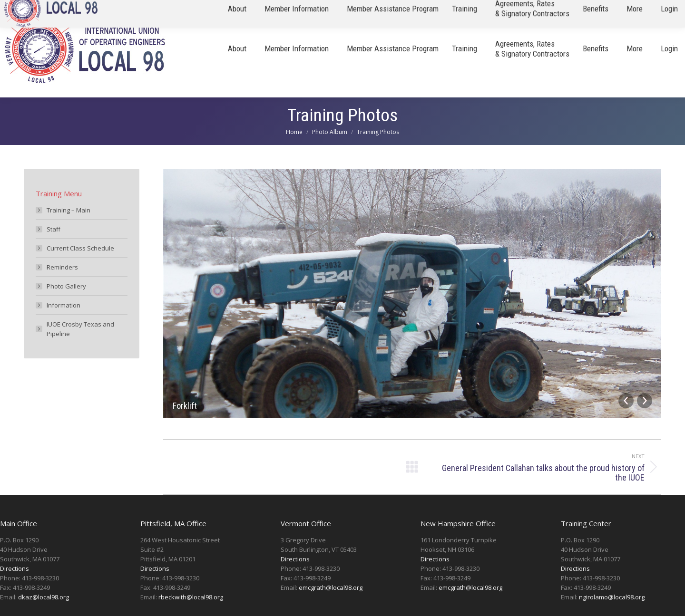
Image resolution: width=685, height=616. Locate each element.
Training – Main (68, 210)
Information (64, 305)
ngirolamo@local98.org (612, 597)
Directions (15, 568)
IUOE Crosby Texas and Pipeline (80, 329)
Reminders (62, 267)
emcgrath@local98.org (331, 587)
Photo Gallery (66, 286)
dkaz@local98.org (44, 597)
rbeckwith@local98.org (191, 597)
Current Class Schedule (80, 248)
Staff (54, 229)
